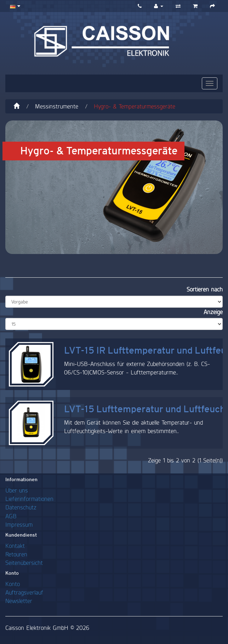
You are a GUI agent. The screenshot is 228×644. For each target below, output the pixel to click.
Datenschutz (21, 507)
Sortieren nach (205, 289)
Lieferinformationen (29, 499)
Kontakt (15, 546)
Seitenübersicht (24, 563)
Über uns (17, 490)
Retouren (16, 554)
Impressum (19, 524)
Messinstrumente (57, 106)
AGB (11, 516)
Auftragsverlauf (24, 592)
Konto (13, 584)
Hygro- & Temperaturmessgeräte (135, 106)
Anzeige (213, 312)
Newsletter (19, 601)
